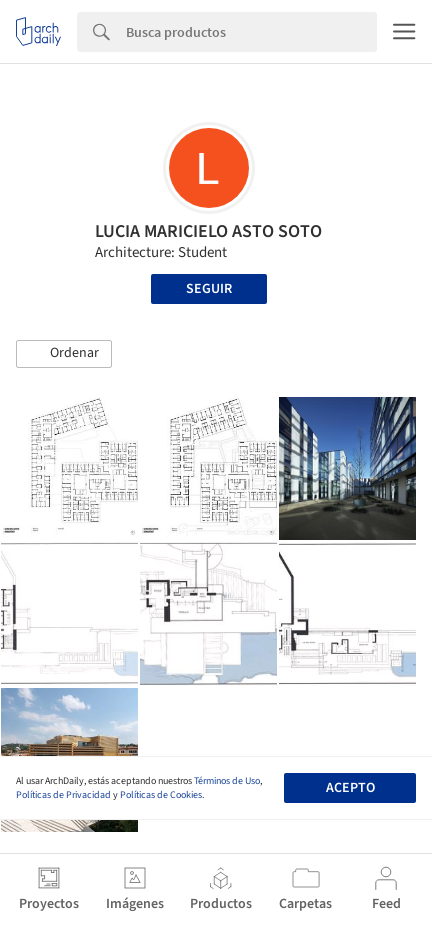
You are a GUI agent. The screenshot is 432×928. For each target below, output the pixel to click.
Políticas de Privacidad (63, 795)
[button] (64, 354)
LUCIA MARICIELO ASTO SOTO (208, 231)
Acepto (350, 788)
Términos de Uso (227, 781)
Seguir (209, 289)
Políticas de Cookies (161, 795)
